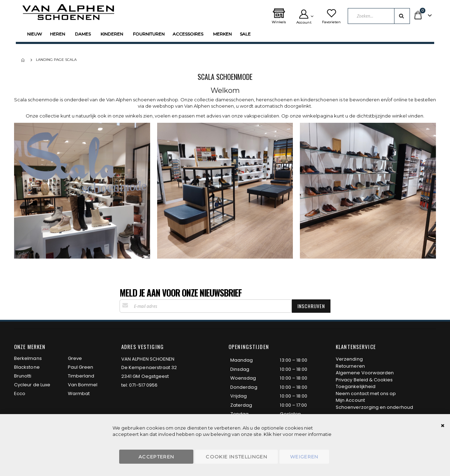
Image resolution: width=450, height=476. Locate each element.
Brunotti (23, 376)
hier (277, 434)
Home (24, 60)
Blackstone (27, 367)
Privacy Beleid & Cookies (364, 380)
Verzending (349, 359)
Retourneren (350, 366)
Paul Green (81, 367)
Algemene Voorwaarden (365, 373)
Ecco (20, 394)
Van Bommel (83, 385)
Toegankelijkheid (356, 386)
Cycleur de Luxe (32, 385)
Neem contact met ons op (366, 394)
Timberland (81, 376)
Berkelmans (28, 358)
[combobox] (379, 16)
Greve (75, 358)
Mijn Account (350, 400)
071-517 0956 (143, 385)
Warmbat (79, 394)
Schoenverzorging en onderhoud (374, 407)
